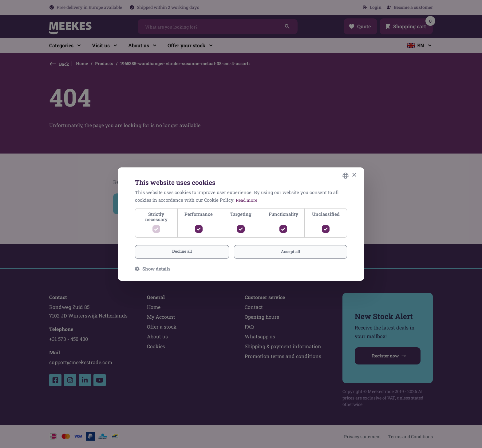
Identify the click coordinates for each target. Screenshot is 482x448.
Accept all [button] (290, 252)
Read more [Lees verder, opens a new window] (247, 199)
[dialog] (241, 224)
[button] (153, 269)
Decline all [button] (182, 251)
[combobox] (346, 175)
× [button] (354, 175)
